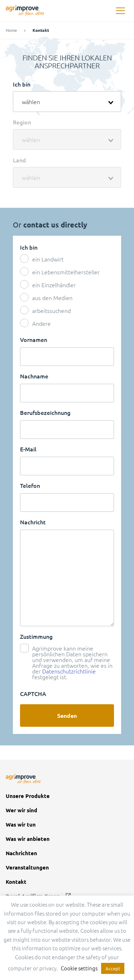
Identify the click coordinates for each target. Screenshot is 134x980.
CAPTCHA (33, 694)
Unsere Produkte (28, 796)
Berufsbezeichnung (45, 412)
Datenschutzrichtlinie (69, 671)
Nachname (34, 376)
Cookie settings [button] (79, 968)
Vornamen (34, 339)
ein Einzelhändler (54, 285)
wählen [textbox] (31, 102)
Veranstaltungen (27, 868)
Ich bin (22, 84)
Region (22, 122)
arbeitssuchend (51, 310)
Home (11, 30)
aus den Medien (52, 298)
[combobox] (67, 102)
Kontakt (16, 882)
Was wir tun (21, 825)
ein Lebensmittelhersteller (66, 272)
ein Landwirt (48, 259)
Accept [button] (113, 968)
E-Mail (28, 449)
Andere (41, 323)
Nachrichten (21, 853)
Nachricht (33, 522)
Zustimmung (36, 636)
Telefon (30, 485)
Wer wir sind (21, 810)
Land (19, 160)
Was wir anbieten (28, 839)
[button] (120, 11)
